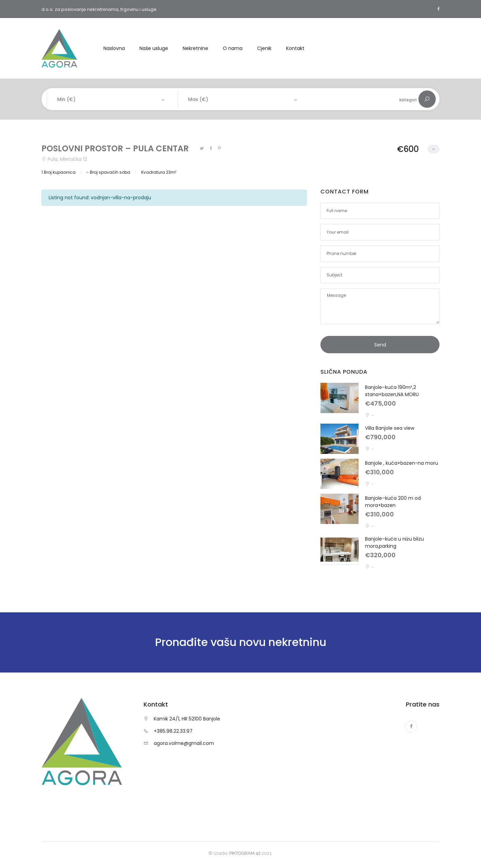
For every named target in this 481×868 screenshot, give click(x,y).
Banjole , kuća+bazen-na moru (402, 463)
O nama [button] (233, 48)
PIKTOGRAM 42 (245, 853)
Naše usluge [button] (154, 48)
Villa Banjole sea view (390, 428)
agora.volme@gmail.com (184, 743)
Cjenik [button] (264, 48)
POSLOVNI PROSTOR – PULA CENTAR (115, 148)
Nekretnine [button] (195, 48)
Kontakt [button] (295, 48)
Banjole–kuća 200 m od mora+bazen (393, 502)
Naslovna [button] (114, 48)
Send (380, 345)
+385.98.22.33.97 (173, 731)
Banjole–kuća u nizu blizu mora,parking (394, 542)
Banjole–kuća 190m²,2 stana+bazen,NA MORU (392, 391)
